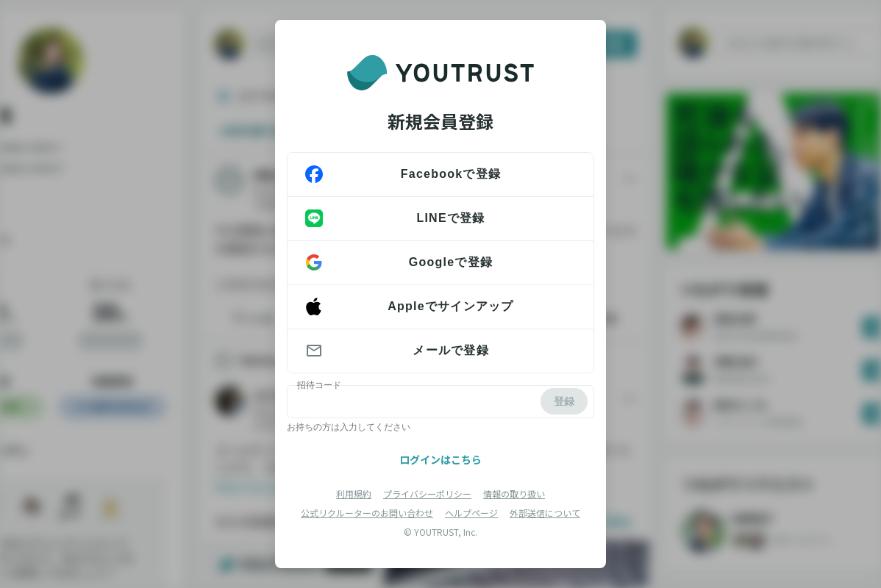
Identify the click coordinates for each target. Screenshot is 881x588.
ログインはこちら (440, 459)
